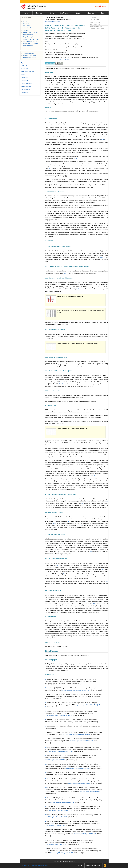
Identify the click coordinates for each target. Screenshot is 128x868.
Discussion (24, 78)
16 (103, 547)
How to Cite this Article (97, 29)
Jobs (103, 13)
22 (85, 602)
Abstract (93, 18)
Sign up (80, 866)
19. (46, 821)
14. (46, 779)
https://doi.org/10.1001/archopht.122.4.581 (62, 802)
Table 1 (65, 273)
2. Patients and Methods (55, 192)
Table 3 (61, 384)
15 (76, 545)
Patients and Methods (28, 71)
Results (23, 74)
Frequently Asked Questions (30, 48)
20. (46, 830)
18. (46, 815)
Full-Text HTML (95, 22)
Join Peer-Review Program (40, 866)
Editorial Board (26, 28)
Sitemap (66, 862)
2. (46, 688)
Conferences (65, 13)
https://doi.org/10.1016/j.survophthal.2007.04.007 (59, 715)
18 (57, 565)
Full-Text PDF (95, 20)
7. (46, 726)
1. (46, 679)
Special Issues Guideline (29, 58)
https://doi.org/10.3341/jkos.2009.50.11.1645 (61, 811)
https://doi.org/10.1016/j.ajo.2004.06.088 (62, 853)
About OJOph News (27, 46)
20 (64, 576)
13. (46, 773)
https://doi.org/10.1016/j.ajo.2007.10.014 (79, 783)
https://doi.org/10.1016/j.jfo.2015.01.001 (56, 844)
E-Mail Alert (26, 866)
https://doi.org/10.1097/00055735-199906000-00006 (76, 690)
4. (46, 703)
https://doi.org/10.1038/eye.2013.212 (55, 760)
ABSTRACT (50, 72)
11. (46, 756)
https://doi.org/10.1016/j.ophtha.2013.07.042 (61, 751)
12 (54, 481)
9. (46, 739)
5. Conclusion (51, 617)
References (50, 675)
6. (46, 720)
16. (46, 798)
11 (94, 475)
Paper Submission (27, 35)
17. (46, 806)
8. (46, 732)
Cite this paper (51, 660)
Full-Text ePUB (95, 24)
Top (22, 63)
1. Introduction (51, 119)
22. (46, 849)
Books (52, 13)
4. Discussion (51, 406)
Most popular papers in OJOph (30, 41)
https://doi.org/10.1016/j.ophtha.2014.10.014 (78, 768)
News (78, 13)
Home (26, 13)
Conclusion (24, 81)
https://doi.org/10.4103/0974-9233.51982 (81, 741)
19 (63, 574)
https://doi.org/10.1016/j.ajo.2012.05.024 (85, 834)
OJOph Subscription (28, 37)
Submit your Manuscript (93, 866)
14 (54, 523)
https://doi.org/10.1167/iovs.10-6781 (90, 792)
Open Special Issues (28, 53)
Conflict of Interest (53, 642)
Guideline (25, 30)
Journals (39, 13)
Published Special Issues (29, 55)
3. (46, 694)
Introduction (25, 68)
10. (46, 747)
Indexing (24, 21)
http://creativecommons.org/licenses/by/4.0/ (57, 60)
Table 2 (78, 289)
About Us (90, 13)
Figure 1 (102, 257)
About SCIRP (60, 862)
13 (82, 503)
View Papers (25, 24)
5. (46, 711)
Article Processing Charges (29, 32)
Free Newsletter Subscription (30, 39)
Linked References (96, 26)
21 (107, 582)
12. (46, 764)
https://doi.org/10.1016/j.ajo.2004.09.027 (56, 817)
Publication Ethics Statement (30, 44)
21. (46, 840)
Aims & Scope (26, 26)
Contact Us (72, 862)
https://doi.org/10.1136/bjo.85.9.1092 (55, 825)
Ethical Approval (52, 651)
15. (46, 787)
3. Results (49, 241)
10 (92, 475)
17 (55, 550)
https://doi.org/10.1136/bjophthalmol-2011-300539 (77, 734)
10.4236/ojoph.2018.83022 (53, 22)
